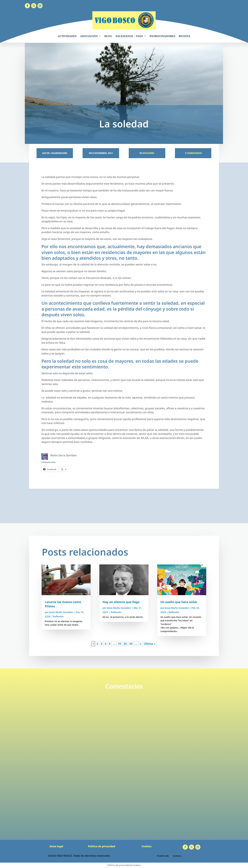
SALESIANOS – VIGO (129, 36)
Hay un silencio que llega (121, 602)
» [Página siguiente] (141, 644)
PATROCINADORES (162, 36)
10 (119, 644)
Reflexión (149, 153)
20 (125, 644)
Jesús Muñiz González (61, 612)
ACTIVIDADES (67, 36)
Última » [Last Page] (150, 644)
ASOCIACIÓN (89, 36)
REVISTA (185, 36)
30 (131, 644)
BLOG (108, 36)
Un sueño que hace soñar (179, 602)
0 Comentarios (193, 153)
